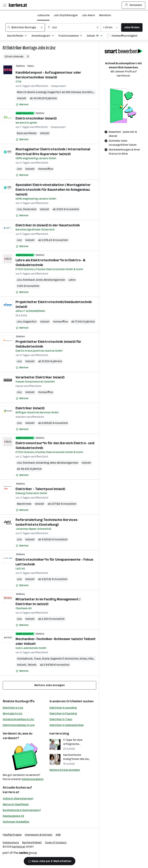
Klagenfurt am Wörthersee (64, 92)
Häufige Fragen (12, 835)
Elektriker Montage (22, 48)
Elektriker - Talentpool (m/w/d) (40, 489)
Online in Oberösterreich (18, 799)
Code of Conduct (56, 843)
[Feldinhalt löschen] (42, 27)
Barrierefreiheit (32, 843)
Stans (46, 659)
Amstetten (72, 659)
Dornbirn (87, 92)
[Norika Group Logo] (20, 854)
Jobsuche (43, 15)
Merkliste (105, 15)
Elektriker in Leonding (63, 708)
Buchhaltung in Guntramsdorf (22, 810)
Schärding (43, 463)
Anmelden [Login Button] (134, 5)
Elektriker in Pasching (63, 713)
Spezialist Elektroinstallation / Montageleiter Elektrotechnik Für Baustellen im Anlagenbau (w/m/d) (53, 190)
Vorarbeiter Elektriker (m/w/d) (40, 377)
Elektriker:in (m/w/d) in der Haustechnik (48, 225)
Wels (53, 463)
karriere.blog (59, 734)
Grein (39, 280)
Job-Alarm (88, 15)
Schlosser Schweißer (16, 822)
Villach (92, 659)
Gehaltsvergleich (33, 779)
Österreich (30, 209)
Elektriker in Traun (61, 719)
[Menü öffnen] (5, 5)
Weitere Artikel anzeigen (65, 770)
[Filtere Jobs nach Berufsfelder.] (19, 36)
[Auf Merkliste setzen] (22, 104)
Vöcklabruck (25, 659)
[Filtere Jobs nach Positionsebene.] (73, 36)
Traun (37, 659)
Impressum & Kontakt (39, 835)
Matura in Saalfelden (16, 804)
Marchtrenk (24, 504)
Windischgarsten (54, 280)
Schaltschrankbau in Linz (18, 719)
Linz (53, 48)
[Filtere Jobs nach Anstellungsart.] (45, 36)
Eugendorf (57, 659)
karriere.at (11, 792)
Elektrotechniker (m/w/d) (36, 118)
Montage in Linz (13, 713)
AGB (58, 835)
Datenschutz (11, 843)
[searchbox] (25, 27)
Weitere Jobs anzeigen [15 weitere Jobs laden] (50, 685)
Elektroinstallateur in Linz (19, 725)
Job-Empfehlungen (66, 15)
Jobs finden (132, 27)
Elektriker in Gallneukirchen (67, 725)
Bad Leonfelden (27, 133)
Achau (83, 659)
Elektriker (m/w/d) (30, 408)
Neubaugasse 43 (13, 816)
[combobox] (25, 27)
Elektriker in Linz (13, 708)
